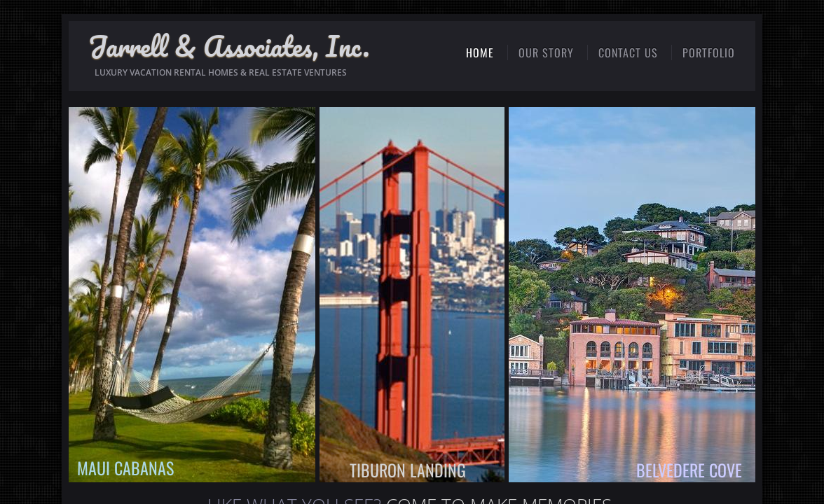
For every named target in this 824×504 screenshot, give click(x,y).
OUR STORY (546, 52)
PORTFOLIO (709, 52)
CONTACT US (628, 52)
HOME (480, 52)
